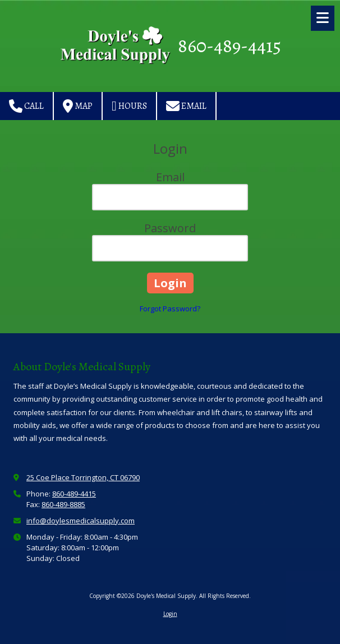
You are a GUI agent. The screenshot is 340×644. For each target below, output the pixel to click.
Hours (129, 106)
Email (186, 106)
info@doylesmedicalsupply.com (81, 521)
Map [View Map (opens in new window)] (78, 106)
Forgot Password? (170, 309)
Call (26, 106)
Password (170, 228)
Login (170, 614)
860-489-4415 (229, 46)
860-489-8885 (63, 504)
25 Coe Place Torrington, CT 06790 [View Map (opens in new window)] (83, 477)
